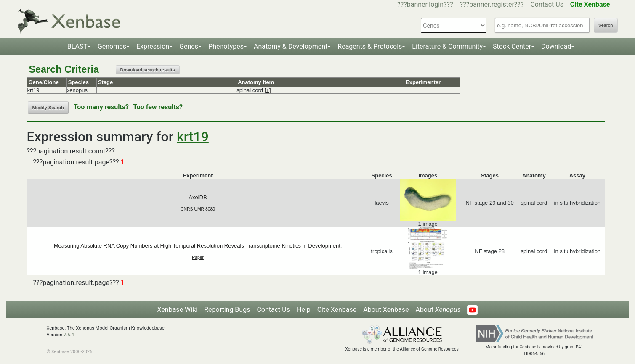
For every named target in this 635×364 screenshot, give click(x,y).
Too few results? (158, 107)
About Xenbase (386, 310)
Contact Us (547, 4)
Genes (189, 46)
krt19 (193, 137)
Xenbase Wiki (178, 310)
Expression (153, 46)
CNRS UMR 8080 (198, 209)
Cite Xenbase (337, 310)
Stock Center (512, 46)
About (438, 310)
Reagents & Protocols (370, 46)
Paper (198, 257)
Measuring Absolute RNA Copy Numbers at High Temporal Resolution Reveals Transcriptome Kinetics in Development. (198, 246)
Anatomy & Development (291, 46)
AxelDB (198, 197)
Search (606, 25)
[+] (268, 90)
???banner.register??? (492, 4)
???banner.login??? (425, 4)
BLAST (77, 46)
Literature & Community (447, 46)
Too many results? (101, 107)
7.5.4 (69, 335)
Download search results (148, 70)
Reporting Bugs (227, 310)
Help (304, 310)
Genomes (112, 46)
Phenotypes (226, 46)
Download (556, 46)
